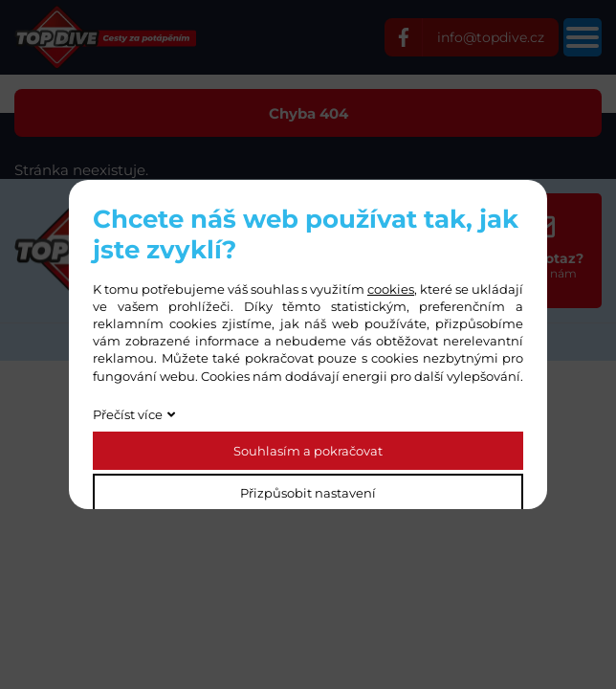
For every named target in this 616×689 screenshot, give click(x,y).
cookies (391, 289)
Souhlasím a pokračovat (308, 451)
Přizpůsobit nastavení (308, 493)
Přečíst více (128, 414)
